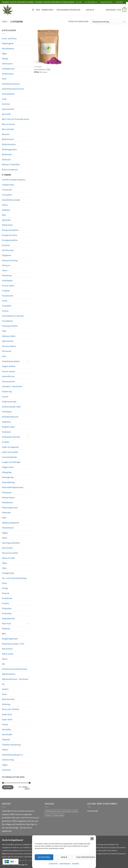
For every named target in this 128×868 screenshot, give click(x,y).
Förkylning (7, 275)
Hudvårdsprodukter (11, 361)
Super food (7, 714)
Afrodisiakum (8, 48)
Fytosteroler (8, 296)
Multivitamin (8, 528)
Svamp (5, 724)
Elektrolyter (7, 225)
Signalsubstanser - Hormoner (15, 679)
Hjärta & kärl (8, 341)
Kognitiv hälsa (8, 427)
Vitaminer (6, 770)
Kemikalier (7, 412)
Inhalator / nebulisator (12, 386)
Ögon (5, 563)
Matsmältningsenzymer (13, 487)
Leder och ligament (10, 447)
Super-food (7, 719)
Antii (4, 79)
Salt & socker (8, 654)
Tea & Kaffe (7, 734)
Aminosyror (7, 63)
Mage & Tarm (8, 467)
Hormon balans (9, 346)
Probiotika (7, 613)
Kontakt (79, 2)
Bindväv (6, 134)
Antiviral (6, 104)
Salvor (5, 659)
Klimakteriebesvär (10, 417)
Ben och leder (8, 129)
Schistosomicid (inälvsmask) (15, 669)
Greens (5, 311)
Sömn (5, 694)
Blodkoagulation (9, 149)
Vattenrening (8, 760)
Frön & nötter (8, 286)
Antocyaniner (8, 109)
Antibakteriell (8, 69)
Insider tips (7, 391)
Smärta (5, 689)
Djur (4, 215)
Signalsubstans (9, 674)
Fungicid (6, 290)
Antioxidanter (8, 94)
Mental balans (8, 497)
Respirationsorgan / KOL (13, 644)
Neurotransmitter (10, 553)
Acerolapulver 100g (42, 69)
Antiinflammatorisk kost (13, 89)
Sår (3, 664)
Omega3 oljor (8, 573)
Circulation (7, 195)
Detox (5, 205)
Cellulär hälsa (8, 185)
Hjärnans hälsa (9, 336)
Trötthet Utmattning (11, 745)
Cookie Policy (54, 863)
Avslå (64, 857)
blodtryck (6, 159)
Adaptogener (8, 43)
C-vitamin (6, 175)
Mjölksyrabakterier (11, 523)
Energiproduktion (10, 240)
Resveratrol (7, 649)
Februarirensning (10, 260)
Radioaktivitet (8, 618)
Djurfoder (6, 220)
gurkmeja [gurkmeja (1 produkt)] (67, 811)
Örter (5, 583)
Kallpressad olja (9, 401)
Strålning (6, 704)
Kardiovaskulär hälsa (11, 407)
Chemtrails (7, 190)
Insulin (5, 396)
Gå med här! (93, 811)
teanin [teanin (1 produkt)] (75, 811)
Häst (4, 331)
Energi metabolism (10, 230)
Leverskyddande (9, 457)
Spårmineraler (8, 699)
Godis (5, 301)
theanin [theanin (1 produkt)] (48, 815)
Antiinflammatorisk (11, 84)
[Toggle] (28, 361)
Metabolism (7, 502)
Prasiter (6, 603)
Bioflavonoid (8, 139)
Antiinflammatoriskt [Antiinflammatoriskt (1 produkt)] (53, 811)
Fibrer (5, 270)
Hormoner (7, 351)
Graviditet (7, 306)
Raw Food (6, 623)
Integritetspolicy (65, 863)
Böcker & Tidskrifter (11, 164)
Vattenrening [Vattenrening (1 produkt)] (58, 815)
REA (4, 634)
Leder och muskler (10, 452)
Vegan (5, 765)
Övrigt (5, 588)
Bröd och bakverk (10, 169)
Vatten (5, 750)
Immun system (9, 371)
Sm (3, 684)
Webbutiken (48, 10)
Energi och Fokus (10, 235)
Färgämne (6, 255)
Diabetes (6, 210)
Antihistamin (8, 74)
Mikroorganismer (10, 507)
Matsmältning (8, 482)
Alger (4, 53)
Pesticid (6, 593)
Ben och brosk (8, 124)
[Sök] (33, 10)
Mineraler (6, 512)
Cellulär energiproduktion (14, 180)
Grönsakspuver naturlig (13, 316)
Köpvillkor (76, 863)
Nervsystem (7, 548)
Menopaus (7, 492)
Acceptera (44, 857)
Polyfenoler (7, 598)
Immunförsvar (8, 376)
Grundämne (7, 321)
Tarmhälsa (7, 729)
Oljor (4, 568)
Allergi (5, 58)
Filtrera (8, 787)
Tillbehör (6, 739)
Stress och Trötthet (11, 709)
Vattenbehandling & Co (13, 755)
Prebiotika (7, 608)
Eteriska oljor (8, 250)
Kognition (6, 422)
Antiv (4, 99)
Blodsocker (7, 154)
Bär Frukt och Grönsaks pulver (16, 119)
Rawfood (6, 628)
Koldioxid (6, 432)
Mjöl (4, 518)
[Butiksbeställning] (108, 22)
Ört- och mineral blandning (14, 578)
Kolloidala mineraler (11, 437)
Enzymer (6, 245)
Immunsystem (8, 381)
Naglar (5, 533)
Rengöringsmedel (10, 639)
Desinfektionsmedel (11, 200)
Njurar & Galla (8, 558)
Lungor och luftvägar (11, 462)
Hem (38, 10)
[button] (92, 839)
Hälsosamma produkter (69, 10)
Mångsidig (7, 472)
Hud (4, 356)
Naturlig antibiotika (11, 543)
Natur (5, 538)
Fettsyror (6, 265)
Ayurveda (6, 114)
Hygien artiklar (9, 366)
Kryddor (6, 442)
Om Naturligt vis (91, 2)
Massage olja (8, 477)
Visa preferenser (85, 857)
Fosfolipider (7, 280)
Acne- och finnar (9, 38)
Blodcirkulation (9, 144)
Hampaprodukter (10, 326)
